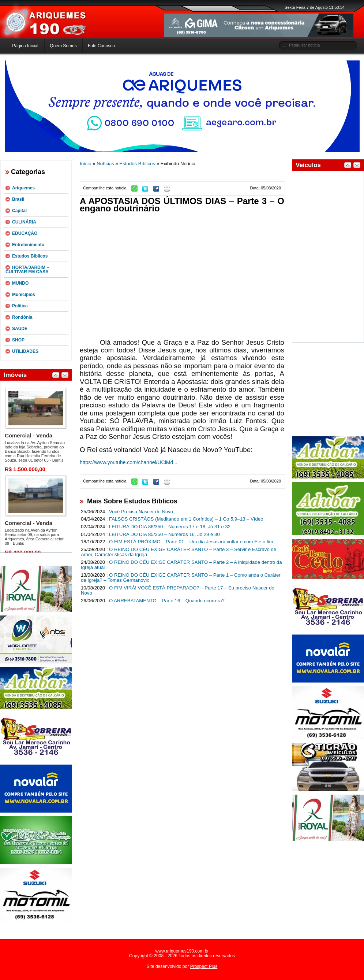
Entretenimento (28, 245)
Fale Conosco (101, 46)
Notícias (105, 164)
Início (86, 164)
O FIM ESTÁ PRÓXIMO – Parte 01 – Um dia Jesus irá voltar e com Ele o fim (191, 542)
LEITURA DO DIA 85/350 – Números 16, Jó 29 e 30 (164, 534)
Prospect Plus (204, 966)
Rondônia (22, 317)
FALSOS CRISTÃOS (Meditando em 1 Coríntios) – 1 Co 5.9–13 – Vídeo (186, 519)
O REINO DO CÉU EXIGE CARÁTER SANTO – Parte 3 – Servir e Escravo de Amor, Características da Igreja (179, 552)
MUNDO (20, 283)
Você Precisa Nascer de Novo (141, 512)
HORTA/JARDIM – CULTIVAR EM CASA (27, 270)
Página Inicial (25, 46)
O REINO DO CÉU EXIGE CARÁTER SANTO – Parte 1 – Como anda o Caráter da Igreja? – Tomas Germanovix (181, 578)
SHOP (18, 340)
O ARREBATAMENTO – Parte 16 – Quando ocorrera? (167, 601)
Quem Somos (63, 46)
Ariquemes (23, 188)
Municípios (24, 295)
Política (20, 306)
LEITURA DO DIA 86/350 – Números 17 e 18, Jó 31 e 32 (170, 527)
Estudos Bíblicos (30, 256)
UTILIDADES (25, 351)
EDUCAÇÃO (25, 233)
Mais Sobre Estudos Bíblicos (132, 501)
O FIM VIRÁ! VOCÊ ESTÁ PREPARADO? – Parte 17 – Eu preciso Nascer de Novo (178, 591)
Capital (19, 211)
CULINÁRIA (24, 222)
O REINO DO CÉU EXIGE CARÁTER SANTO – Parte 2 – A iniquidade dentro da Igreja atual (181, 565)
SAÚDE (20, 329)
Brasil (18, 199)
